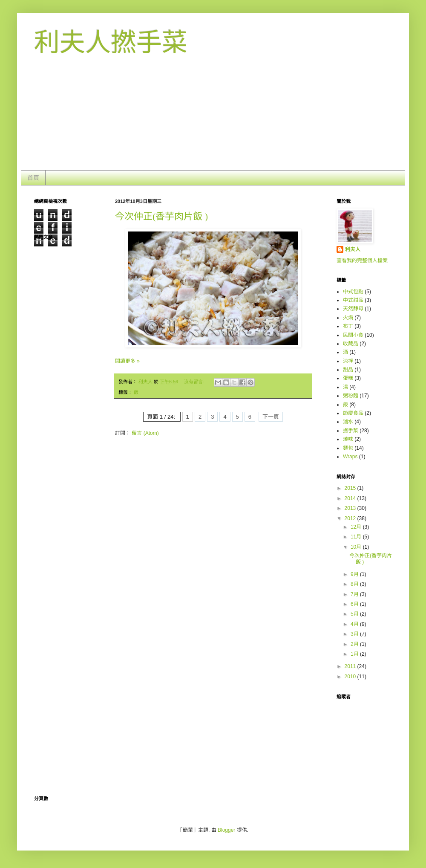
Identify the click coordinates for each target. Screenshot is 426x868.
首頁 (33, 178)
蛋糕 (348, 378)
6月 (355, 604)
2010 (351, 677)
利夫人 (353, 249)
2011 (351, 666)
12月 (357, 527)
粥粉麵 (351, 396)
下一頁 (271, 417)
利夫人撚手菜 (111, 42)
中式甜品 (353, 300)
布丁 (348, 326)
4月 (355, 624)
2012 (351, 518)
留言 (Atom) (145, 433)
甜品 (348, 370)
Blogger (226, 830)
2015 (351, 488)
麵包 (348, 448)
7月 (355, 594)
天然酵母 (353, 309)
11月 (357, 537)
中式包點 (353, 292)
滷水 (348, 422)
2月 (355, 644)
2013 (351, 508)
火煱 (348, 318)
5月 (355, 614)
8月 (355, 584)
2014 (351, 498)
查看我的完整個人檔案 (362, 260)
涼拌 (348, 361)
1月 (355, 654)
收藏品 (351, 344)
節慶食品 (353, 413)
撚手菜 (351, 431)
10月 (357, 547)
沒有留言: (195, 382)
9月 (355, 574)
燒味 (348, 439)
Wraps (350, 457)
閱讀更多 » (127, 361)
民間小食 (353, 335)
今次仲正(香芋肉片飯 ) (161, 216)
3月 (355, 634)
